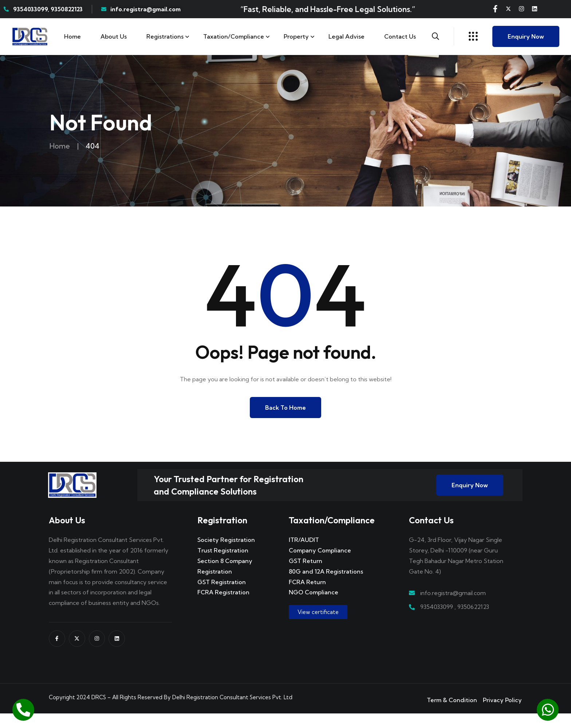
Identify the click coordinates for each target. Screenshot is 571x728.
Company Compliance (320, 565)
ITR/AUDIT (304, 555)
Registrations (165, 36)
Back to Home (285, 408)
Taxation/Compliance (234, 36)
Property (296, 36)
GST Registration (222, 597)
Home (72, 36)
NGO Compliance (314, 607)
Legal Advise (346, 36)
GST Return (306, 575)
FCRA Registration (223, 607)
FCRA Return (307, 597)
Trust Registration (223, 565)
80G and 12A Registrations (326, 586)
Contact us (400, 36)
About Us (114, 36)
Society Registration (226, 555)
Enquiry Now (526, 36)
